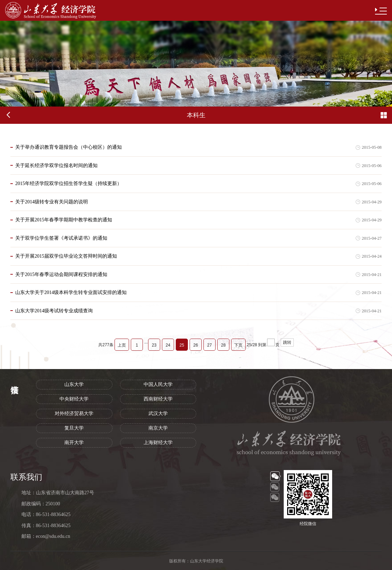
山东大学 (74, 384)
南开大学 (74, 443)
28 (223, 345)
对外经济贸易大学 (74, 413)
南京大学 (158, 428)
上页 (122, 345)
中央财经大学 (74, 399)
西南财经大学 (158, 399)
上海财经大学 (158, 443)
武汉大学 (158, 413)
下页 (238, 345)
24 (168, 345)
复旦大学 (74, 428)
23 (154, 345)
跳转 (287, 342)
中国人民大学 (158, 384)
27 (209, 345)
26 (196, 345)
